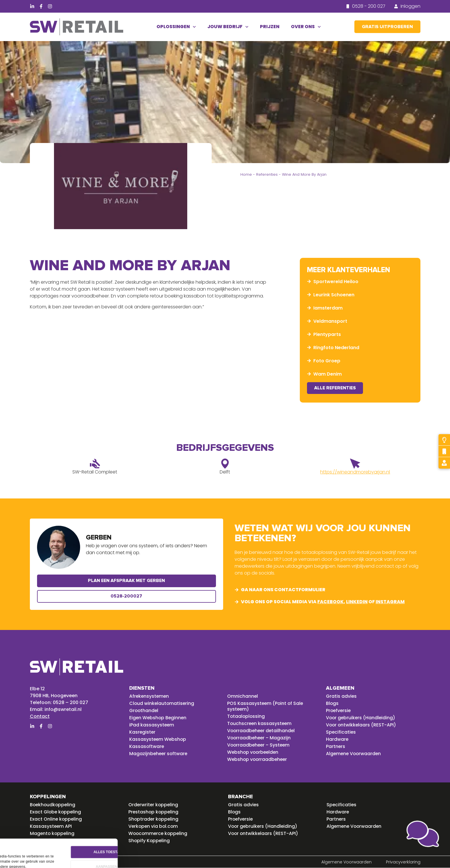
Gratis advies (341, 696)
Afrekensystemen (150, 696)
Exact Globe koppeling (56, 812)
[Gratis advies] (444, 463)
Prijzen (270, 27)
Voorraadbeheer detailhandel (262, 731)
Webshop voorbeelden (254, 752)
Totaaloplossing (246, 716)
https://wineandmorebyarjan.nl (355, 472)
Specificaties (341, 732)
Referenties (267, 174)
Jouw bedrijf (228, 27)
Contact (40, 716)
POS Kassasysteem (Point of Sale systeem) (266, 706)
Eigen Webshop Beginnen (159, 718)
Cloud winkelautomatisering (162, 703)
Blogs (332, 703)
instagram (390, 602)
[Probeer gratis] (444, 440)
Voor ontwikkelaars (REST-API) (362, 725)
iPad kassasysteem (152, 725)
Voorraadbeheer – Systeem (259, 745)
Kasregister (143, 732)
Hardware (337, 739)
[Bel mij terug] (444, 451)
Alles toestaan (180, 828)
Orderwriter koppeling (154, 805)
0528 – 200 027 (71, 702)
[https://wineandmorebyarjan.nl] (355, 464)
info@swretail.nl (63, 709)
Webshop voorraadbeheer (258, 759)
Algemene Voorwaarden (354, 754)
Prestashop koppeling (154, 812)
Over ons (306, 27)
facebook (331, 602)
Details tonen (22, 855)
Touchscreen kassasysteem (260, 724)
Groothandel (144, 711)
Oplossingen (176, 27)
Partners (336, 747)
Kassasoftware (147, 747)
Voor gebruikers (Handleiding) (361, 718)
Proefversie (339, 711)
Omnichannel (243, 696)
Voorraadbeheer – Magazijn (260, 738)
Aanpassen (180, 843)
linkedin (357, 602)
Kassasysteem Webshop (158, 739)
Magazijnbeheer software (159, 754)
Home (246, 174)
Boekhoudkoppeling (53, 805)
